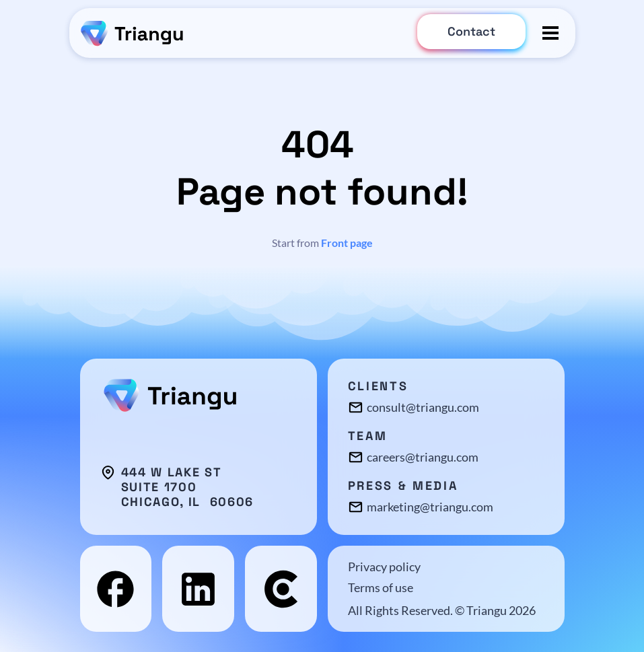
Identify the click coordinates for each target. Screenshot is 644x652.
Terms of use (381, 587)
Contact (471, 31)
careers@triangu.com (423, 457)
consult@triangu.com (423, 407)
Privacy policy (384, 567)
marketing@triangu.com (430, 507)
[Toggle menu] (550, 33)
